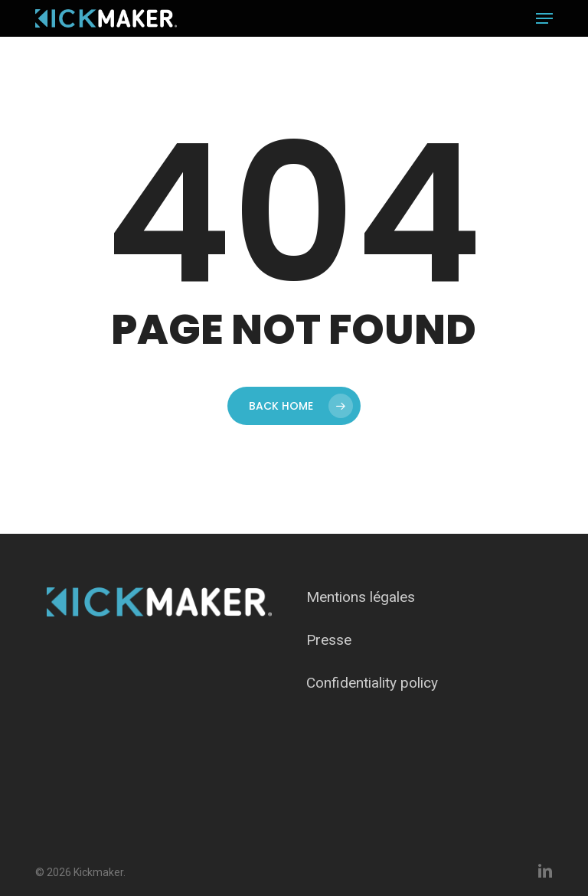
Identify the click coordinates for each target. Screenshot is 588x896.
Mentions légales (361, 597)
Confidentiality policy (372, 683)
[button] (544, 18)
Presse (329, 640)
